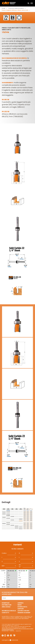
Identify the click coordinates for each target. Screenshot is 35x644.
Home (4, 8)
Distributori (7, 605)
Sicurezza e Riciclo (9, 611)
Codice (4, 553)
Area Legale (6, 607)
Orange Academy (24, 613)
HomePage (6, 603)
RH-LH (20, 566)
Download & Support (22, 608)
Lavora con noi (23, 611)
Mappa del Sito (18, 631)
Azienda (20, 603)
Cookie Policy (12, 631)
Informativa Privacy (5, 631)
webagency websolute (10, 640)
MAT (3, 566)
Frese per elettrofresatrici (16, 8)
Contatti (5, 613)
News (20, 605)
